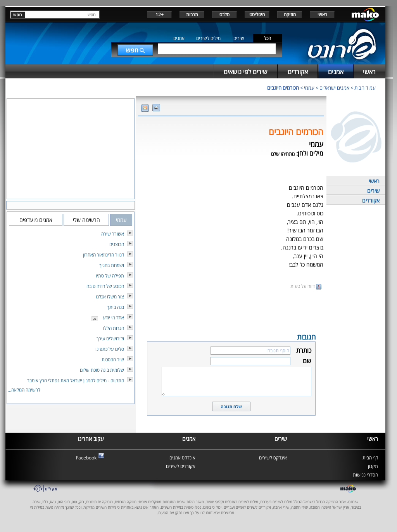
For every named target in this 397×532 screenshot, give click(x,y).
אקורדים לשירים (181, 466)
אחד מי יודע (113, 318)
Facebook (86, 458)
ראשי (322, 15)
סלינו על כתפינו (110, 349)
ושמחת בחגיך (112, 265)
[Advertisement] (231, 310)
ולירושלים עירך (110, 339)
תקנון (373, 466)
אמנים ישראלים (334, 88)
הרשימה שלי (86, 220)
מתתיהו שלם (283, 154)
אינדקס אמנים (182, 458)
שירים (239, 38)
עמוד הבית (365, 88)
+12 (160, 15)
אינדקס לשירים (273, 458)
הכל (268, 38)
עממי (309, 88)
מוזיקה (290, 15)
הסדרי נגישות (365, 475)
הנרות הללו (114, 328)
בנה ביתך (116, 307)
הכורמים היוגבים (283, 88)
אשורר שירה (113, 234)
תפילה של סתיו (110, 276)
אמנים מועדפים (36, 220)
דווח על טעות (306, 286)
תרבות (192, 15)
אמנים (179, 38)
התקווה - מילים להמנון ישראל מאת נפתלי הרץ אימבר (76, 380)
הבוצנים (117, 244)
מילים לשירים (208, 38)
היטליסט (257, 15)
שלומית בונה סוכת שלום (102, 370)
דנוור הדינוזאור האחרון (104, 255)
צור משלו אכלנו (110, 297)
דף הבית (370, 458)
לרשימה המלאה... (24, 390)
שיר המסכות (113, 360)
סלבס (224, 15)
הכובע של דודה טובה (105, 286)
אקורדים (371, 200)
